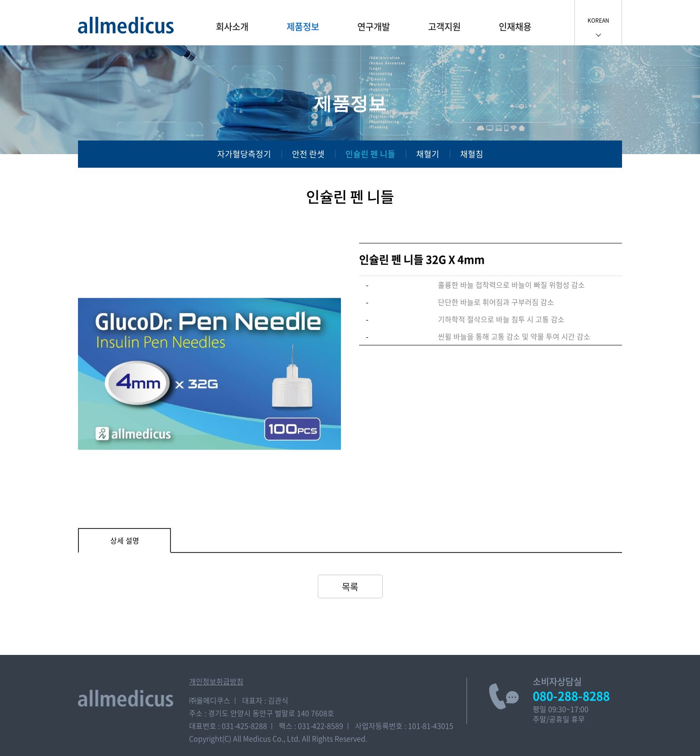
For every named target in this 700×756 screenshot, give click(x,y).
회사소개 (232, 27)
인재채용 (515, 27)
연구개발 (374, 27)
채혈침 (472, 154)
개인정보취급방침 (216, 681)
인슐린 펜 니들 (370, 154)
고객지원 (444, 27)
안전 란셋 (308, 154)
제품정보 (303, 27)
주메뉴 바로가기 (0, 0)
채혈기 (428, 154)
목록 (350, 587)
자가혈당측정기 (244, 154)
